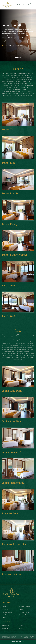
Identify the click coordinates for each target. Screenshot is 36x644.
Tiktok (21, 628)
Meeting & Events (24, 607)
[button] (16, 57)
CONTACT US (24, 5)
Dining (4, 617)
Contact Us (23, 615)
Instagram (5, 628)
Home (4, 607)
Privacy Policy (32, 637)
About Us (5, 609)
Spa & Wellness (24, 612)
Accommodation (8, 612)
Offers (21, 609)
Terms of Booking (26, 637)
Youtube (22, 625)
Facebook (5, 625)
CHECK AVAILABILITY (18, 642)
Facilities (5, 615)
